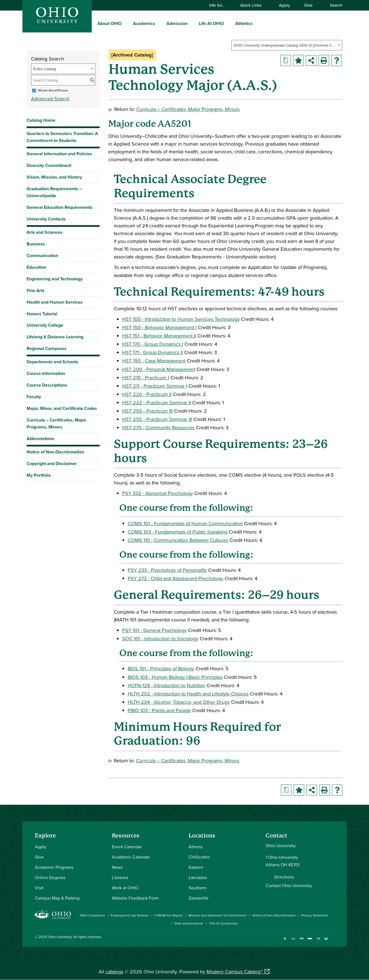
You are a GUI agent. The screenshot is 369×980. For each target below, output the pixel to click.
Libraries (120, 877)
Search (334, 5)
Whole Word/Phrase (53, 90)
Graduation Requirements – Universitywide (54, 192)
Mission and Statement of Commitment (217, 915)
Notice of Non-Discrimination (55, 452)
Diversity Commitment (49, 165)
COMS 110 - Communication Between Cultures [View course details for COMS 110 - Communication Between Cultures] (178, 540)
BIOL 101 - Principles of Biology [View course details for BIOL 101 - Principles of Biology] (161, 668)
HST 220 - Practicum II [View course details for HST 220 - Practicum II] (147, 394)
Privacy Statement (315, 915)
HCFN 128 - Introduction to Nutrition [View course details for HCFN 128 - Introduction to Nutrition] (166, 685)
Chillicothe (199, 857)
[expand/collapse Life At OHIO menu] (228, 23)
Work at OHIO (125, 888)
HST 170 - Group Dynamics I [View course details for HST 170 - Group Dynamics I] (153, 344)
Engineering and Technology (55, 279)
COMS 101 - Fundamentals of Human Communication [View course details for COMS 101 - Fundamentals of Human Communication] (185, 523)
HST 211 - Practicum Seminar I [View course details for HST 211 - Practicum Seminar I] (155, 386)
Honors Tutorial (42, 314)
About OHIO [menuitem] (110, 23)
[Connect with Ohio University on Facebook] (285, 941)
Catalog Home (41, 120)
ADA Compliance (92, 915)
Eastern (196, 867)
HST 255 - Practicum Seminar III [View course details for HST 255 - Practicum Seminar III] (157, 419)
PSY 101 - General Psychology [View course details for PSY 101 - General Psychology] (154, 630)
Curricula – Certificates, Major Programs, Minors (57, 423)
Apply (284, 5)
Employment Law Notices (130, 915)
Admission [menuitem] (177, 23)
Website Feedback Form (135, 898)
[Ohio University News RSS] (335, 941)
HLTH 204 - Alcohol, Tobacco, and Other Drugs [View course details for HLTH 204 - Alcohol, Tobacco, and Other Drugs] (179, 702)
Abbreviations (40, 439)
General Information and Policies (59, 154)
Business (36, 244)
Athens (196, 847)
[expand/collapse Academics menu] (159, 23)
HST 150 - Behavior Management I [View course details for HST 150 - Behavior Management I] (159, 327)
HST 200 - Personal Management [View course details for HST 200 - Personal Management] (159, 369)
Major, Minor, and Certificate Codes (62, 408)
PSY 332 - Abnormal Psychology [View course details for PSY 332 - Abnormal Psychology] (157, 493)
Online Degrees (50, 877)
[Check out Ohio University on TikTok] (326, 941)
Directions (284, 877)
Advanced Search (50, 99)
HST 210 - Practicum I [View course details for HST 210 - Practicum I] (146, 378)
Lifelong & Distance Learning (55, 337)
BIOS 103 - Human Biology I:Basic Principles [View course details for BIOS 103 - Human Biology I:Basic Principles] (175, 677)
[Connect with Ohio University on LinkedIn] (302, 941)
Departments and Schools (52, 362)
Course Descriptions (47, 385)
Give (308, 5)
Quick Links (253, 5)
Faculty (34, 397)
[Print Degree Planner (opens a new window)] (286, 60)
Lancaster (198, 877)
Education (36, 267)
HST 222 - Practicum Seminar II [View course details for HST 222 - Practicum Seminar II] (157, 403)
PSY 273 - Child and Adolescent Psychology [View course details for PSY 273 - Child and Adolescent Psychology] (175, 578)
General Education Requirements (60, 207)
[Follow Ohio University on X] (318, 941)
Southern (198, 888)
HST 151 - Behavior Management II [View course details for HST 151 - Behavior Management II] (159, 336)
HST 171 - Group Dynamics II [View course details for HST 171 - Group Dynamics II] (153, 352)
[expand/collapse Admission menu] (192, 23)
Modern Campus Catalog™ (235, 972)
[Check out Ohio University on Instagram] (293, 941)
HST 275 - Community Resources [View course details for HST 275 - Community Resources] (158, 427)
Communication (42, 256)
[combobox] (287, 45)
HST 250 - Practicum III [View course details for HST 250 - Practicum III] (147, 411)
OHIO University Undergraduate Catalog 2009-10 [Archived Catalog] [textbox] (285, 45)
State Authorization (189, 923)
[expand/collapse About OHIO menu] (126, 23)
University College (45, 325)
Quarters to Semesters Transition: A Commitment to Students (62, 137)
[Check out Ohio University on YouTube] (310, 941)
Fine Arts (36, 290)
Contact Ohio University (289, 885)
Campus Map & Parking (57, 898)
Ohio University (60, 937)
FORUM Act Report (169, 915)
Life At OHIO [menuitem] (211, 23)
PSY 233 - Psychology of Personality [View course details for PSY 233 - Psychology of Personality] (167, 570)
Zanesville (198, 898)
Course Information (46, 373)
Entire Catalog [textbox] (45, 69)
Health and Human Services (55, 302)
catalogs (114, 972)
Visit (39, 888)
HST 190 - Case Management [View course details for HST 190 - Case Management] (154, 361)
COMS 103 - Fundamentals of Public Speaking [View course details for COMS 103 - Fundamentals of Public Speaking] (178, 532)
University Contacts (46, 219)
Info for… (220, 5)
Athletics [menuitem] (244, 23)
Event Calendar (127, 847)
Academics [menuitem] (144, 23)
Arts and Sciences (45, 232)
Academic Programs (54, 867)
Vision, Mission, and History (54, 177)
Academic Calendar (131, 857)
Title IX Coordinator (223, 923)
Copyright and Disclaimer (52, 464)
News (117, 867)
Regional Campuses (47, 348)
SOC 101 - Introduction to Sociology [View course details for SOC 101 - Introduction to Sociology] (160, 638)
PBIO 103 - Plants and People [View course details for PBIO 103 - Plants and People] (159, 710)
